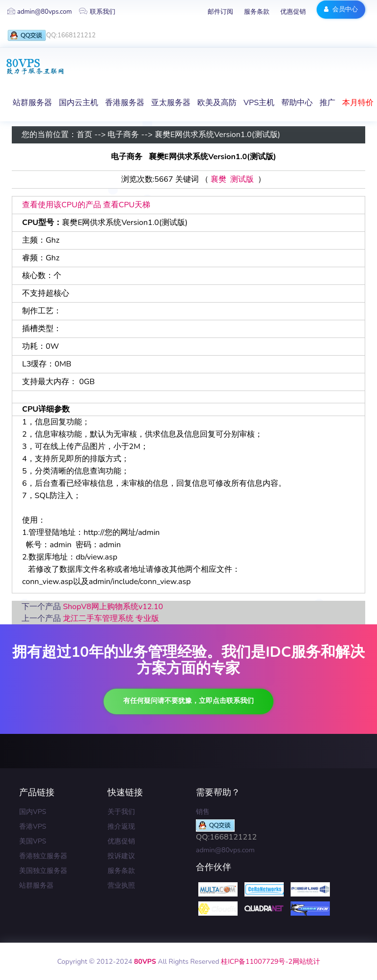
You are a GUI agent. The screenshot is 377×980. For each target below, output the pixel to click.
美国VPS (33, 841)
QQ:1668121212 (52, 36)
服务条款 (257, 12)
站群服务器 (36, 885)
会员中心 (341, 9)
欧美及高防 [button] (217, 103)
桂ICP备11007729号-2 (256, 962)
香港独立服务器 (43, 856)
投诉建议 (121, 856)
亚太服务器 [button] (171, 103)
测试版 (242, 180)
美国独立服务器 (43, 871)
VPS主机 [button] (259, 103)
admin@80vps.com (40, 12)
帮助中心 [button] (297, 103)
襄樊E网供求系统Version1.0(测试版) (217, 135)
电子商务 (123, 135)
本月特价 (358, 103)
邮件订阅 (220, 12)
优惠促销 (293, 12)
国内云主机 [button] (79, 103)
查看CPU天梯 (127, 205)
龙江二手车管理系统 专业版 (111, 618)
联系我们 (97, 12)
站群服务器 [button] (32, 103)
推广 (327, 103)
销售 (203, 812)
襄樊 (218, 180)
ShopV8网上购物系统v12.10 (113, 607)
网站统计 (306, 962)
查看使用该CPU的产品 (62, 205)
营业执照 (121, 885)
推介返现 (121, 826)
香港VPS (33, 826)
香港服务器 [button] (125, 103)
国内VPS (33, 812)
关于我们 (121, 812)
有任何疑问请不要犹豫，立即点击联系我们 (188, 701)
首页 (84, 135)
